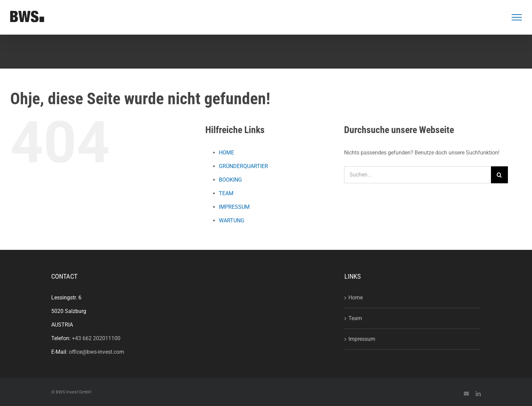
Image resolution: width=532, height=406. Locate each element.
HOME (226, 153)
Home (356, 298)
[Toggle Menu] (517, 17)
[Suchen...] (417, 175)
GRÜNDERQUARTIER (243, 166)
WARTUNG (232, 220)
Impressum (362, 339)
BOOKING (230, 180)
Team (355, 318)
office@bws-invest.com (97, 352)
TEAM (226, 193)
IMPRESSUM (234, 207)
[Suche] (499, 175)
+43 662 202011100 (96, 338)
